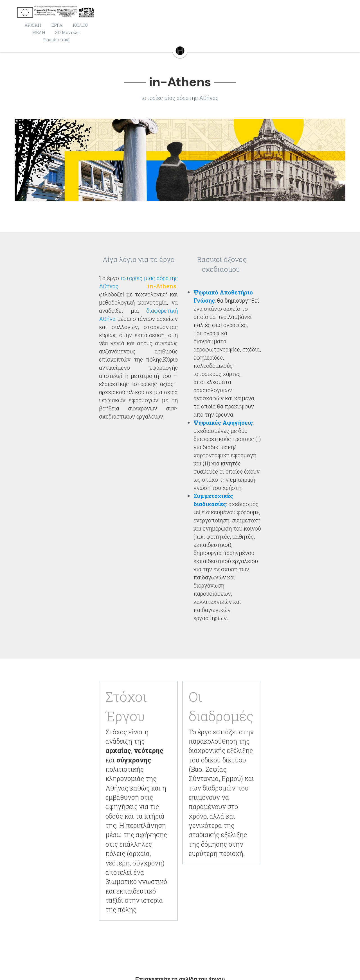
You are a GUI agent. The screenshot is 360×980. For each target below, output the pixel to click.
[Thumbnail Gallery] (180, 161)
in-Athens (180, 712)
